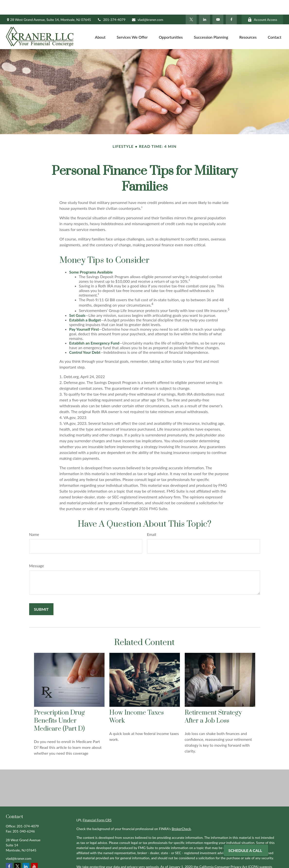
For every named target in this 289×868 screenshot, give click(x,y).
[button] (100, 22)
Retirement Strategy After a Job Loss (213, 702)
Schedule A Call (245, 850)
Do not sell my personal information (195, 857)
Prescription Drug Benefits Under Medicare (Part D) (59, 706)
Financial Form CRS (97, 805)
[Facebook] (231, 5)
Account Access (262, 5)
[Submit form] (41, 595)
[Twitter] (191, 5)
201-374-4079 (111, 5)
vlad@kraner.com (147, 5)
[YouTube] (218, 5)
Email (152, 520)
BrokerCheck (181, 814)
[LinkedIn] (205, 5)
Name (34, 520)
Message (37, 551)
